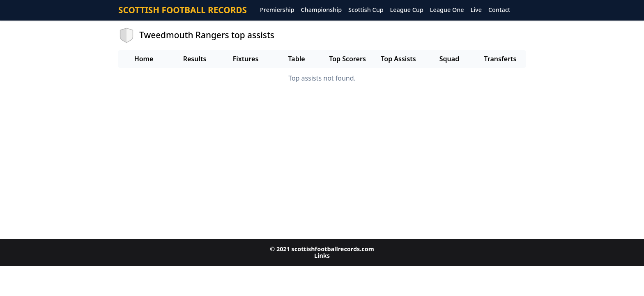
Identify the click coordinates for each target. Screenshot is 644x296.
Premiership (277, 10)
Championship (321, 10)
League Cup (407, 10)
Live (476, 10)
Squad (449, 59)
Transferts (500, 59)
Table (296, 59)
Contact (499, 10)
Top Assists (398, 59)
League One (447, 10)
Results (195, 59)
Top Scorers (347, 59)
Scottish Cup (366, 10)
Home (144, 59)
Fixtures (246, 59)
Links (322, 256)
